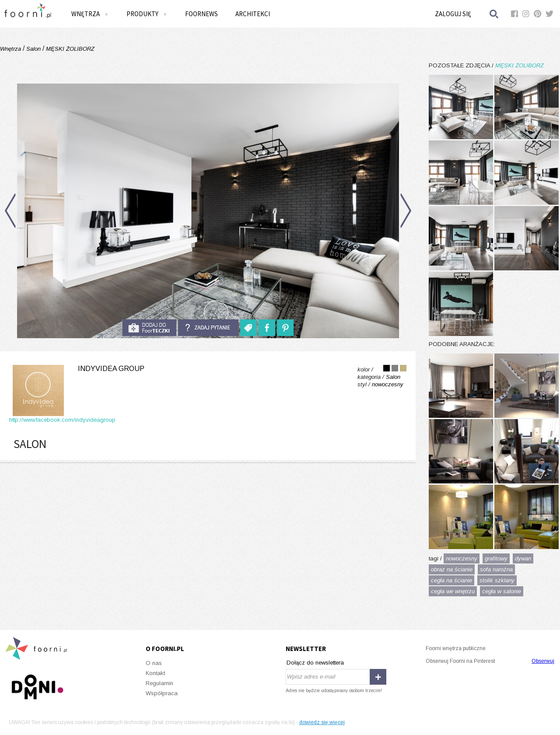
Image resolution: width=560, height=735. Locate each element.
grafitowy (496, 558)
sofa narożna (496, 569)
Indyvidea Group (111, 369)
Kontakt (155, 673)
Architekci (253, 14)
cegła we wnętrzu (453, 591)
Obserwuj (543, 661)
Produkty (147, 14)
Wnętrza (90, 14)
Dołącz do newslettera (315, 663)
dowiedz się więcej (322, 722)
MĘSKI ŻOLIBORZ (69, 49)
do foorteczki (149, 328)
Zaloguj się (453, 14)
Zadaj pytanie (208, 328)
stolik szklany (497, 580)
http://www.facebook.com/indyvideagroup (62, 420)
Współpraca (162, 693)
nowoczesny (462, 558)
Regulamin (159, 683)
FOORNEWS (201, 14)
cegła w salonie (502, 591)
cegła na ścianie (451, 580)
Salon (33, 49)
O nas (154, 663)
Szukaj (494, 14)
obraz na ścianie (452, 569)
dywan (523, 558)
